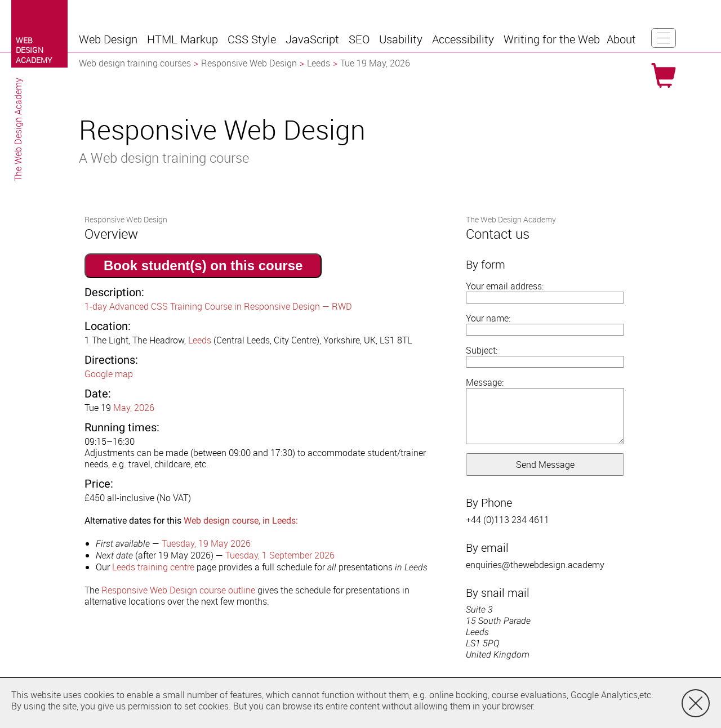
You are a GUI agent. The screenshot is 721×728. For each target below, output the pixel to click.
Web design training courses (135, 63)
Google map (109, 374)
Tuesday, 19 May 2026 (206, 543)
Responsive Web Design (249, 63)
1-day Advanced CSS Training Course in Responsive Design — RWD (218, 306)
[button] (110, 39)
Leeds (319, 63)
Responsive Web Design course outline (178, 590)
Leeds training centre (153, 567)
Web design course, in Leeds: (241, 521)
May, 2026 (134, 408)
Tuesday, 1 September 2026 (280, 555)
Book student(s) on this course (203, 265)
